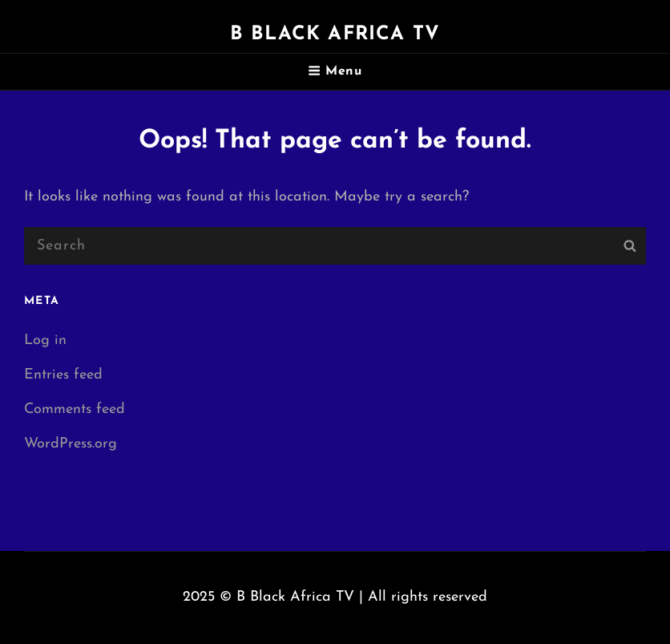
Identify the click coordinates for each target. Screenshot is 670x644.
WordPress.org (71, 444)
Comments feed (75, 409)
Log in (45, 340)
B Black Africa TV (335, 34)
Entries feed (63, 375)
